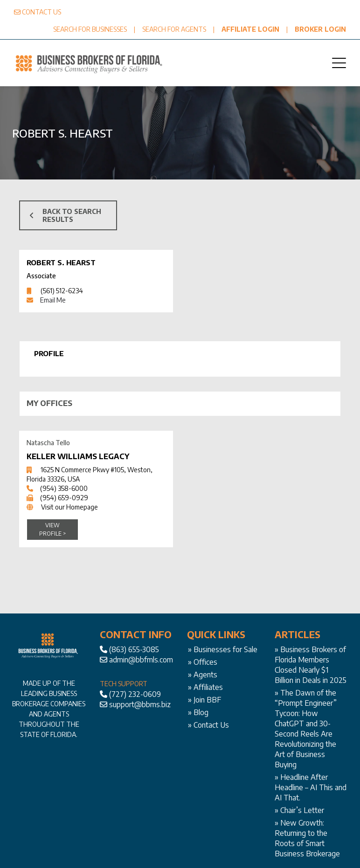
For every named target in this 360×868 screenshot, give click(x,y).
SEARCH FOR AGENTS (174, 29)
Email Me (53, 300)
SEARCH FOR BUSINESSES (90, 29)
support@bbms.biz (140, 704)
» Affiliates (205, 687)
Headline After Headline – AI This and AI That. (311, 787)
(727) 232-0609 (135, 694)
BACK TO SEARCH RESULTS (65, 215)
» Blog (198, 712)
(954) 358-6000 (64, 488)
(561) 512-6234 (62, 291)
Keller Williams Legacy (78, 456)
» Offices (203, 662)
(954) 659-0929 (64, 498)
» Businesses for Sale (223, 649)
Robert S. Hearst (61, 262)
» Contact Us (208, 725)
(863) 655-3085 (134, 649)
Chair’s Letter (302, 810)
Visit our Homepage (69, 507)
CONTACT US (42, 12)
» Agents (203, 675)
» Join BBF (204, 700)
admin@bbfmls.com (141, 660)
